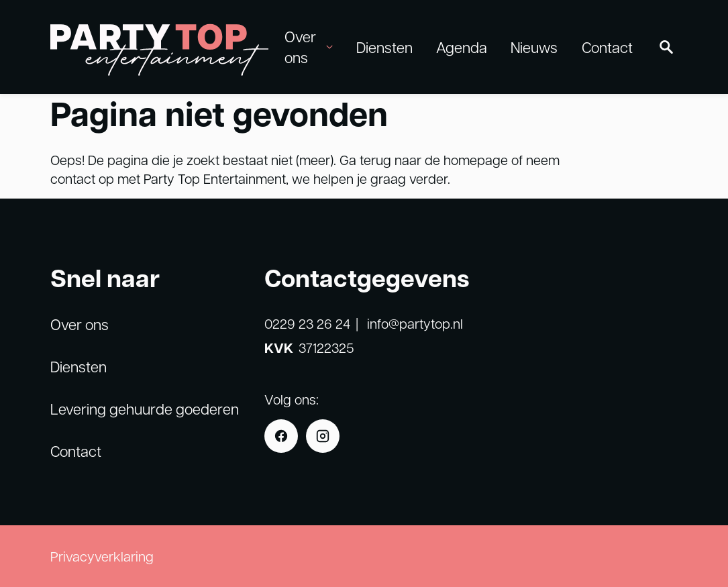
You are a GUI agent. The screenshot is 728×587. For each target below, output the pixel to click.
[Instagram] (323, 436)
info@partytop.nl (415, 323)
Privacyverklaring (102, 556)
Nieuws (534, 47)
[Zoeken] (666, 47)
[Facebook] (281, 436)
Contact (607, 47)
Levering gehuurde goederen (145, 409)
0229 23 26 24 (307, 323)
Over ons (80, 324)
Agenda (462, 47)
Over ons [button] (308, 47)
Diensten (384, 47)
